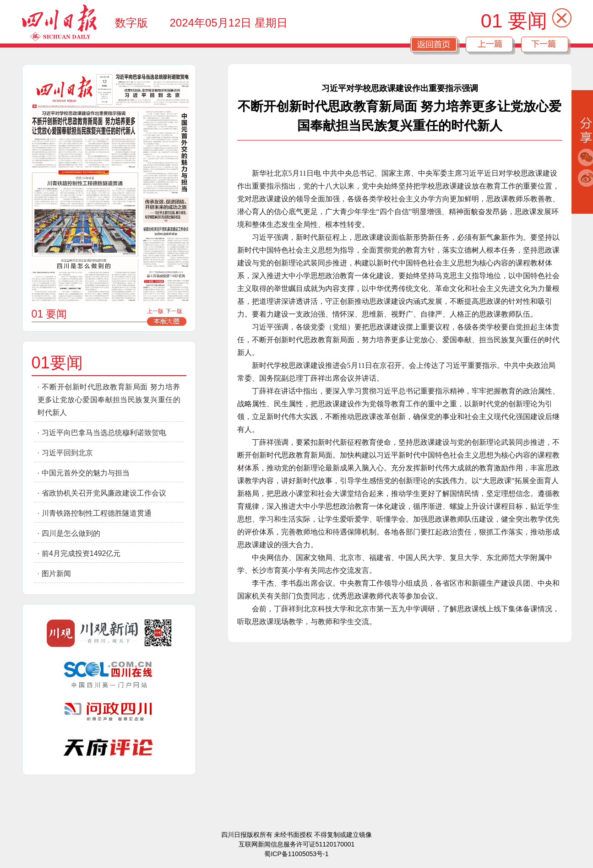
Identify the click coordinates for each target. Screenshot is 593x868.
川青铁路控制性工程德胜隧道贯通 (97, 513)
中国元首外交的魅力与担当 (86, 473)
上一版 (155, 311)
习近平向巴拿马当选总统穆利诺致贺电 (104, 433)
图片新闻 (56, 574)
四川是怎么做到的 (71, 533)
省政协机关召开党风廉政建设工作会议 (104, 493)
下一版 (174, 311)
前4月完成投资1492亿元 (81, 553)
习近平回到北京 (67, 453)
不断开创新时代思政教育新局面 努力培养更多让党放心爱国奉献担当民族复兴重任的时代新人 (109, 400)
